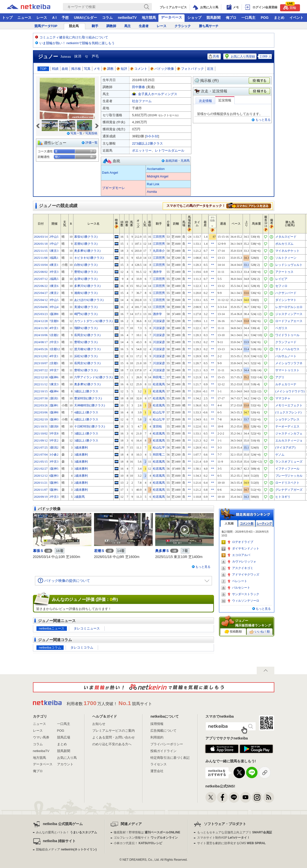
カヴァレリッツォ (244, 562)
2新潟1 (54, 398)
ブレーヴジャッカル (289, 476)
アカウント (65, 764)
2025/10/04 (41, 265)
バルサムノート (286, 356)
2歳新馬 (79, 497)
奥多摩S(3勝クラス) (87, 251)
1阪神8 (54, 314)
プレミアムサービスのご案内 (114, 731)
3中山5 (54, 300)
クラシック (183, 26)
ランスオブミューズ (289, 462)
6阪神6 (54, 377)
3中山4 (54, 307)
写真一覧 (76, 133)
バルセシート (241, 588)
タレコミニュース (87, 628)
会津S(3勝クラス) (86, 279)
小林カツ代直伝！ (138, 843)
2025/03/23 (41, 314)
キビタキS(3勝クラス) (89, 258)
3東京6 (54, 286)
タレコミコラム (82, 647)
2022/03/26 (41, 405)
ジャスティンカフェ (289, 433)
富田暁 (157, 426)
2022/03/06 (41, 412)
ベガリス (281, 328)
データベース (171, 17)
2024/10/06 (41, 335)
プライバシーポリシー (167, 744)
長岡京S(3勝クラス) (87, 335)
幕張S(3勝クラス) (86, 237)
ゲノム (280, 455)
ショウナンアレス (287, 419)
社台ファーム (142, 101)
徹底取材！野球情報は (147, 832)
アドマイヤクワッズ (246, 575)
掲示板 (76, 69)
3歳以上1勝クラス (86, 433)
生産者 (144, 26)
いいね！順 (260, 632)
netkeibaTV (127, 18)
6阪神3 (54, 476)
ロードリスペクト (287, 483)
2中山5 (54, 237)
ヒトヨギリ (283, 497)
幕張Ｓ (38, 551)
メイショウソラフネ (289, 363)
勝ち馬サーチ (209, 26)
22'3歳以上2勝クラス (147, 143)
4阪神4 (54, 391)
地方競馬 (149, 18)
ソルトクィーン (286, 258)
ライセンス (159, 764)
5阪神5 (54, 483)
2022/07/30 (41, 398)
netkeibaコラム (50, 647)
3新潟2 (54, 448)
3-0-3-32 (152, 136)
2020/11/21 (41, 483)
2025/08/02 (41, 272)
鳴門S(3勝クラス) (86, 314)
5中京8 (54, 433)
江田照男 (159, 237)
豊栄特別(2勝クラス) (88, 398)
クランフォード (286, 342)
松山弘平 (159, 412)
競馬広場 (64, 737)
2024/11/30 (41, 328)
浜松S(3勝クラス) (86, 356)
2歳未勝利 (81, 476)
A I (54, 18)
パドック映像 (162, 69)
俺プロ (231, 18)
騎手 (95, 26)
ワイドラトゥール (287, 335)
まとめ (279, 18)
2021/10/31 (41, 426)
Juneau (66, 56)
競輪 (290, 7)
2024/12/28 (41, 321)
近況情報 (225, 100)
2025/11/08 (41, 258)
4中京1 (54, 328)
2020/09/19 (41, 497)
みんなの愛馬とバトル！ (67, 832)
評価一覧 (92, 143)
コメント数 (247, 523)
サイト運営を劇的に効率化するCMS (231, 843)
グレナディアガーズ (289, 490)
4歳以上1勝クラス (86, 412)
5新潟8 (54, 426)
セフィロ (281, 286)
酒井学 (157, 272)
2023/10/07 (41, 363)
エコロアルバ (241, 555)
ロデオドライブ (243, 542)
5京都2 (54, 335)
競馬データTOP (46, 26)
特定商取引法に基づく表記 (170, 758)
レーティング (264, 523)
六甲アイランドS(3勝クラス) (93, 377)
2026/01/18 (41, 244)
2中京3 (54, 342)
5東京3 (54, 251)
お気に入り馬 (67, 758)
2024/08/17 (41, 342)
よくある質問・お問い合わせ (114, 737)
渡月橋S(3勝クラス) (87, 349)
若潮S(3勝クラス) (86, 244)
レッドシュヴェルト (289, 265)
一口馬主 (248, 18)
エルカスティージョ (289, 441)
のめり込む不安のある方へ (112, 744)
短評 (122, 69)
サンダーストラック (246, 594)
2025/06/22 (41, 286)
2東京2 (54, 293)
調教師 (111, 26)
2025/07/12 (41, 279)
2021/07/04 (41, 455)
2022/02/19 (41, 419)
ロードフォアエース (289, 321)
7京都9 (54, 321)
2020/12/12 (41, 476)
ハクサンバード (286, 293)
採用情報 (157, 724)
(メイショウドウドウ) (290, 391)
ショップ (194, 18)
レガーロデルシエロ (289, 307)
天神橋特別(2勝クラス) (90, 405)
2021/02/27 (41, 469)
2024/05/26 (41, 349)
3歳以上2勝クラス (86, 391)
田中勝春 (139, 87)
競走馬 (74, 26)
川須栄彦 (159, 321)
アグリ (280, 377)
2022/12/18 (41, 377)
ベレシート (240, 581)
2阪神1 (54, 405)
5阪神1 (54, 490)
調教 (108, 69)
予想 (65, 18)
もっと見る (263, 120)
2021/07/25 (41, 448)
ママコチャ (283, 398)
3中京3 (54, 272)
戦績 (55, 69)
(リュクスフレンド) (288, 412)
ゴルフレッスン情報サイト (146, 838)
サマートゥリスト (287, 370)
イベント (296, 18)
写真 (87, 69)
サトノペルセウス (287, 349)
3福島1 (54, 258)
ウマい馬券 (41, 737)
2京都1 (54, 363)
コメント (139, 69)
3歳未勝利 (81, 448)
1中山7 (54, 244)
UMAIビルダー (85, 18)
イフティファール (287, 469)
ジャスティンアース (289, 314)
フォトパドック (190, 69)
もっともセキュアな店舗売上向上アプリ (235, 832)
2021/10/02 (41, 433)
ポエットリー (142, 150)
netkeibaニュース (52, 628)
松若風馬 (159, 384)
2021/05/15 (41, 462)
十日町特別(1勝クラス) (90, 426)
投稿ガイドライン (163, 751)
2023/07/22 (41, 370)
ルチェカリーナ (286, 384)
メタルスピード (286, 237)
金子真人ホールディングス (158, 94)
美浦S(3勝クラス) (86, 307)
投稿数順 (233, 632)
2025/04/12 (41, 300)
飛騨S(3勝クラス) (86, 328)
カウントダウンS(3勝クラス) (93, 321)
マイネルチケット (287, 251)
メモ (97, 69)
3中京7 (54, 370)
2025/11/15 (41, 251)
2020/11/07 (41, 490)
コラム (107, 18)
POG (265, 18)
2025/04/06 (41, 307)
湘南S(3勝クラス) (86, 293)
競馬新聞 (213, 18)
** (189, 244)
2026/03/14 (41, 237)
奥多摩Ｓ (162, 551)
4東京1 (54, 265)
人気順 (229, 523)
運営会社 (157, 771)
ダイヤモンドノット (246, 548)
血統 (65, 69)
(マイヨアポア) (285, 448)
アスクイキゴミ (243, 568)
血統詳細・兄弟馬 (178, 161)
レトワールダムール (170, 150)
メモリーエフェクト (289, 405)
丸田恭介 (159, 251)
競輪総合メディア (66, 849)
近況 (210, 69)
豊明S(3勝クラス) (86, 272)
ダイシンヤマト (286, 300)
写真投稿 (91, 133)
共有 (214, 56)
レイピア (281, 279)
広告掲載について (163, 731)
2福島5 (54, 279)
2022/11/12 (41, 384)
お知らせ (99, 724)
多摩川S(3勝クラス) (87, 286)
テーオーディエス (287, 426)
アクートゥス (284, 272)
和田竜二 (159, 377)
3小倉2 (54, 455)
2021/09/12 (41, 441)
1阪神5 (54, 469)
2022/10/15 (41, 391)
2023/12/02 (41, 356)
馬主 (127, 26)
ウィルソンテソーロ (246, 601)
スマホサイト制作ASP (224, 838)
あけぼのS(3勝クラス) (89, 300)
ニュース (24, 18)
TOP (43, 69)
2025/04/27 (41, 293)
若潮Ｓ (99, 551)
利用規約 (157, 737)
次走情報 (205, 101)
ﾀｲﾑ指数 (213, 222)
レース (42, 18)
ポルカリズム (284, 244)
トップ (7, 18)
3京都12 (55, 349)
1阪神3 (54, 419)
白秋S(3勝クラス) (86, 265)
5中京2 (54, 441)
